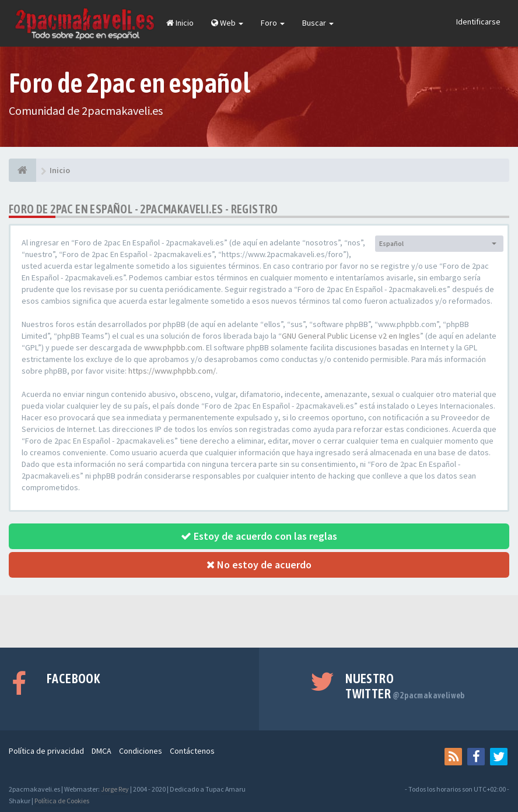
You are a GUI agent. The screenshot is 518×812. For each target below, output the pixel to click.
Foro (273, 23)
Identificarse (478, 22)
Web (227, 23)
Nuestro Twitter (405, 686)
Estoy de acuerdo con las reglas (259, 536)
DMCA (101, 751)
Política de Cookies (62, 801)
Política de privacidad (46, 751)
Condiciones (141, 751)
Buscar (318, 23)
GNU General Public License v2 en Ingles (351, 336)
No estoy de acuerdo (259, 565)
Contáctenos (192, 751)
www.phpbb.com (173, 347)
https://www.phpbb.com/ (172, 371)
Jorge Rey (115, 789)
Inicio (180, 23)
